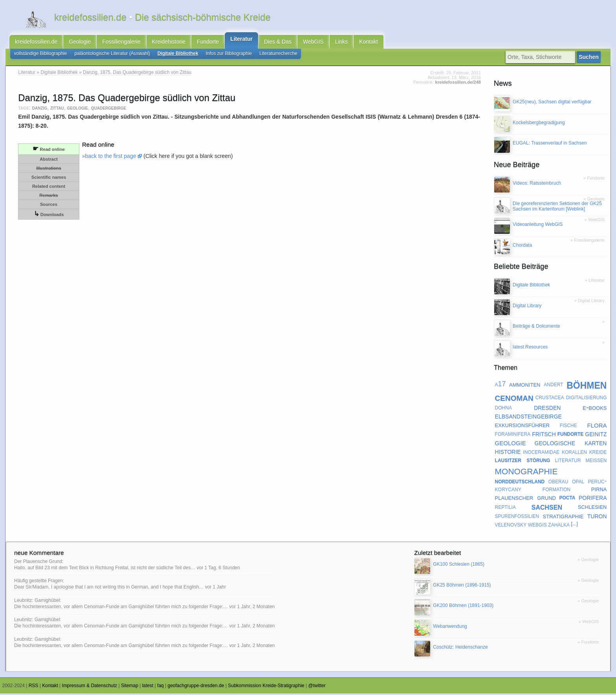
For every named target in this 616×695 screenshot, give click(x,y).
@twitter (317, 688)
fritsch (544, 435)
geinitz (596, 435)
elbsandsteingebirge (528, 417)
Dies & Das (278, 42)
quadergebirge (109, 110)
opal (578, 482)
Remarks (49, 197)
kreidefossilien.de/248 (458, 84)
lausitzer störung (523, 462)
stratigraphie (563, 517)
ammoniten (525, 386)
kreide (598, 453)
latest (148, 688)
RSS (34, 688)
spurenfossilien (517, 517)
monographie (526, 472)
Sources (49, 206)
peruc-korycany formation (551, 486)
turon (597, 517)
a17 (500, 386)
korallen (574, 453)
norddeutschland (520, 482)
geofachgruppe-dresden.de (196, 688)
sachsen (547, 508)
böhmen (587, 386)
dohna (503, 409)
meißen (596, 462)
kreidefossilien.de (36, 42)
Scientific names (49, 179)
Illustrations (49, 170)
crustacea (550, 399)
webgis (537, 526)
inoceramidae (541, 453)
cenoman (514, 399)
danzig (40, 110)
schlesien (592, 508)
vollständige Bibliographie (41, 55)
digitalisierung (587, 399)
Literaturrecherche (278, 55)
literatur (568, 462)
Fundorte (208, 42)
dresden (547, 409)
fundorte (571, 435)
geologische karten (571, 444)
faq (160, 688)
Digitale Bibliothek (178, 55)
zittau (57, 110)
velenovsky (511, 526)
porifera (593, 499)
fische (568, 426)
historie (508, 453)
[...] (574, 526)
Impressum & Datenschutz (90, 688)
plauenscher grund (525, 499)
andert (553, 386)
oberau (558, 482)
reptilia (505, 508)
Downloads (49, 215)
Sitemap (130, 688)
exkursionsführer (522, 426)
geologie (78, 110)
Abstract (49, 161)
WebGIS (313, 42)
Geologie (80, 42)
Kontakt (368, 42)
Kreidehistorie (169, 42)
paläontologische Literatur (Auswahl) (112, 55)
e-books (595, 409)
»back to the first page (109, 158)
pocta (567, 499)
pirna (599, 491)
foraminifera (513, 435)
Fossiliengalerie (121, 42)
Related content (49, 188)
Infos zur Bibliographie (229, 55)
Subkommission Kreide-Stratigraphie (266, 688)
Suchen (590, 59)
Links (342, 42)
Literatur (241, 40)
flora (597, 426)
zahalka (559, 526)
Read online (49, 150)
